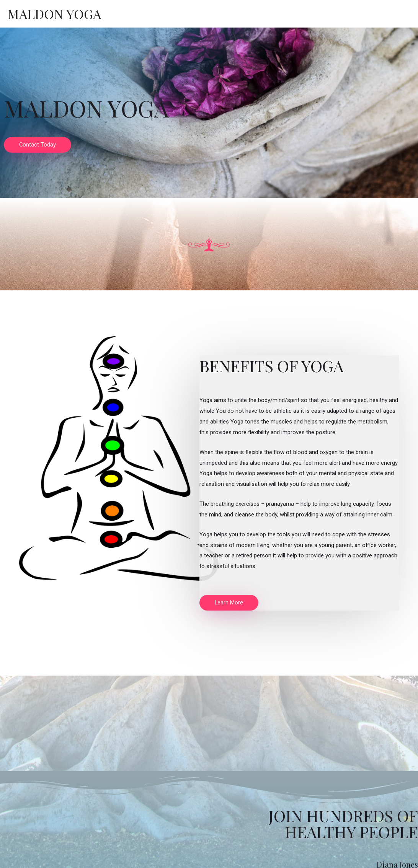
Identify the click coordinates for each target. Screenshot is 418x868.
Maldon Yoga (55, 14)
